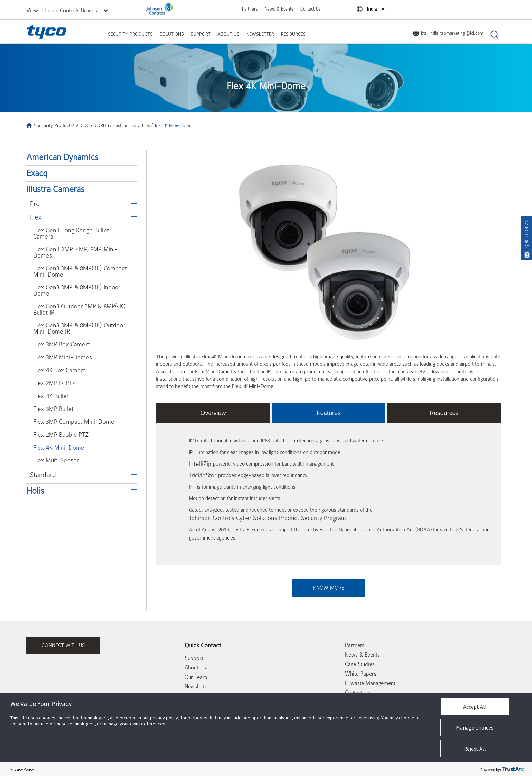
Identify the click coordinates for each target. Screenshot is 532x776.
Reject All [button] (475, 749)
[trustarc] (513, 769)
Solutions (172, 34)
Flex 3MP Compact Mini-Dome (74, 422)
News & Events (279, 9)
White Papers (361, 674)
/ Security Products (53, 125)
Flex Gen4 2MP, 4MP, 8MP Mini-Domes (75, 253)
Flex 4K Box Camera (60, 370)
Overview (213, 413)
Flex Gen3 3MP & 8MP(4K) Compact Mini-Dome (80, 272)
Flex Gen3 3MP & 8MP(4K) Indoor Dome (77, 291)
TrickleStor (203, 476)
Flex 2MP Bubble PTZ (61, 435)
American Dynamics (62, 157)
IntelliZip (200, 464)
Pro (35, 204)
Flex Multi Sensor (56, 461)
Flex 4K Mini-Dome (59, 448)
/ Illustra (118, 125)
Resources (293, 34)
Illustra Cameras (55, 189)
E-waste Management (370, 683)
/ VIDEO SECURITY (91, 125)
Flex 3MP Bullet (53, 409)
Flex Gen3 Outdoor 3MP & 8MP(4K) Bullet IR (79, 310)
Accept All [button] (475, 707)
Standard (43, 475)
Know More (329, 588)
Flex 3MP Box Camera (62, 345)
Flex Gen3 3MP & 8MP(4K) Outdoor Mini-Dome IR (79, 329)
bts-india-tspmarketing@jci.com (448, 33)
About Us (229, 34)
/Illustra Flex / (139, 125)
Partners (250, 9)
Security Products (130, 34)
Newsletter (260, 34)
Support (201, 34)
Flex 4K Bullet (51, 396)
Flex (36, 217)
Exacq (37, 173)
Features (329, 413)
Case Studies (360, 664)
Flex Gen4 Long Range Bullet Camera (71, 234)
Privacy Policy (22, 769)
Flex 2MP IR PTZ (54, 383)
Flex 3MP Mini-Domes (63, 357)
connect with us (63, 646)
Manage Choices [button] (475, 727)
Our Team (196, 677)
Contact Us (310, 9)
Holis (35, 491)
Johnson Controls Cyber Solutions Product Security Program (268, 518)
